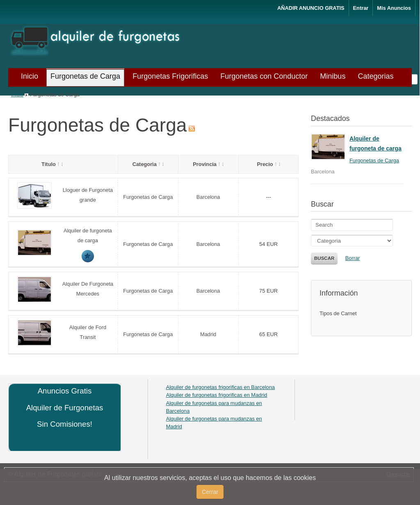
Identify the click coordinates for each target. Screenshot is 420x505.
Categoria (148, 164)
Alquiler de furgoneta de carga (375, 143)
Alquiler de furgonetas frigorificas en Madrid (217, 395)
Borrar (353, 258)
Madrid (208, 334)
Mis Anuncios (394, 8)
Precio (268, 164)
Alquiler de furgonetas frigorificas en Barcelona (220, 387)
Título (52, 164)
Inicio (17, 94)
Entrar (361, 8)
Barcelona (208, 197)
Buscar (324, 258)
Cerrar (210, 492)
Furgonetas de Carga (148, 197)
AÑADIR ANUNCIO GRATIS (311, 8)
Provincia (208, 164)
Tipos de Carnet (338, 313)
